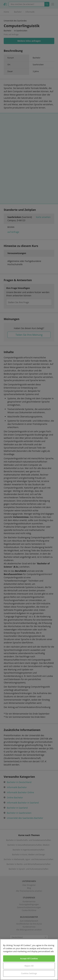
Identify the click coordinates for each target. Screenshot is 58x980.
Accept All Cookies (29, 958)
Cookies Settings (29, 973)
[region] (29, 959)
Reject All (29, 966)
